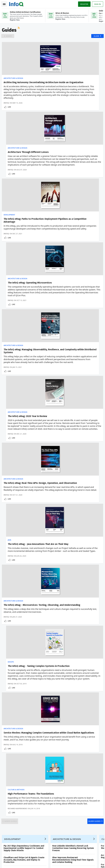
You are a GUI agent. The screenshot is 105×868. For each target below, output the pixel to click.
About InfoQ (9, 756)
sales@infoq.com (43, 844)
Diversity (7, 774)
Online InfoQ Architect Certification (65, 736)
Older (95, 37)
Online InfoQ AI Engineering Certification (66, 747)
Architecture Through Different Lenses (75, 84)
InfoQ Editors (9, 751)
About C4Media (10, 760)
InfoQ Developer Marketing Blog (18, 769)
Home (6, 723)
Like (10, 123)
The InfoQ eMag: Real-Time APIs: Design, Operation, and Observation (26, 330)
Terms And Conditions (25, 862)
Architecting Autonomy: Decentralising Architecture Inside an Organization (25, 86)
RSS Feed (20, 30)
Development (10, 165)
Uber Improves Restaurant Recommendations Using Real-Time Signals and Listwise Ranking (73, 569)
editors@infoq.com (79, 844)
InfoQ (7, 119)
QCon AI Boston (66, 727)
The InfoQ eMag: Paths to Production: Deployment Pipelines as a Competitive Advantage (25, 172)
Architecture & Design (14, 80)
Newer (10, 37)
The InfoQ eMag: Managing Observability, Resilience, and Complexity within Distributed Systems (26, 249)
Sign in (97, 4)
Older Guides (93, 528)
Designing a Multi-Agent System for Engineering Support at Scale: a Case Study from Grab (73, 581)
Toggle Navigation (4, 4)
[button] (27, 637)
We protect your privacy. (13, 643)
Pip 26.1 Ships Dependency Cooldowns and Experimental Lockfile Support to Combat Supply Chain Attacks (24, 557)
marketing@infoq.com (11, 852)
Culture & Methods (63, 483)
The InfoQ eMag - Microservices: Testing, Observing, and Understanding (26, 403)
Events (6, 742)
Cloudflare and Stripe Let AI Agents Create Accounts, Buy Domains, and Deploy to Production (24, 569)
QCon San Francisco (68, 757)
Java (57, 324)
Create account (10, 728)
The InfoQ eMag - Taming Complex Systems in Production (73, 403)
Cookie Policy (41, 862)
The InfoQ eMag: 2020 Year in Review (75, 246)
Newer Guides (12, 528)
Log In (7, 732)
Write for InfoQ (10, 746)
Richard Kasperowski (65, 513)
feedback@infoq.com (11, 844)
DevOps (58, 398)
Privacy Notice (9, 862)
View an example (52, 604)
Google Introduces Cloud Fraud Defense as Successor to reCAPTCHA (25, 580)
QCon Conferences (12, 737)
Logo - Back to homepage (17, 4)
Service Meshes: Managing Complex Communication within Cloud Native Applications (23, 490)
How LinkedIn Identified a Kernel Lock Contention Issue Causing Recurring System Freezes (73, 557)
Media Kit (7, 765)
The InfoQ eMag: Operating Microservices (77, 170)
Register (84, 4)
